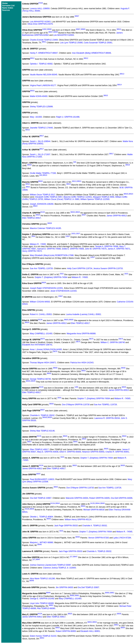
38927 (84, 215)
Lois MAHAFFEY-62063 (40, 22)
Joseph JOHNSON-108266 (42, 204)
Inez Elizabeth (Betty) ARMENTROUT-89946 (92, 53)
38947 (75, 557)
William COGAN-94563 (40, 302)
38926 (78, 212)
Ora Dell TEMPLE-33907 (41, 498)
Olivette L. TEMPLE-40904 (42, 517)
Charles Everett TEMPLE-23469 (44, 40)
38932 (49, 373)
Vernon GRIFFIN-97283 (99, 538)
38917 (42, 136)
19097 (38, 474)
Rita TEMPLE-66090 (46, 608)
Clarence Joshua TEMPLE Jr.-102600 (60, 568)
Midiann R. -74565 (38, 244)
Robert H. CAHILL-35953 (41, 314)
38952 (51, 605)
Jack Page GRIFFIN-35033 (66, 526)
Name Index (8, 8)
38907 (77, 16)
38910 (119, 29)
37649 (40, 3)
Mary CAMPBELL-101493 (41, 334)
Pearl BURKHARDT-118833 (42, 479)
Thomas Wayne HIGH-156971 (43, 363)
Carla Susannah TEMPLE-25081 (98, 43)
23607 (61, 296)
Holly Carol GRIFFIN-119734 (80, 268)
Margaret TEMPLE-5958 (104, 197)
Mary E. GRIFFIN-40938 (48, 452)
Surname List (8, 6)
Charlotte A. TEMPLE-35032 (42, 415)
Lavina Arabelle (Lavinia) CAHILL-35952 (83, 314)
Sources (6, 10)
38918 (29, 165)
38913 (122, 74)
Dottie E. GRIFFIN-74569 (73, 249)
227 (71, 557)
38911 (44, 42)
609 (75, 162)
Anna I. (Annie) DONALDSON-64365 (46, 349)
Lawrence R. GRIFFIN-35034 (107, 418)
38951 (112, 593)
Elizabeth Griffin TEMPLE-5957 (49, 197)
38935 (124, 387)
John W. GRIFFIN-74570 (96, 249)
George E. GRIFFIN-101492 (42, 599)
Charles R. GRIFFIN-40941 (117, 452)
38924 (35, 206)
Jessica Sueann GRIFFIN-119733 (108, 268)
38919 (45, 175)
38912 (32, 58)
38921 (79, 181)
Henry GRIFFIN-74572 (32, 251)
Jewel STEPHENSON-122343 (63, 291)
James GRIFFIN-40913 (117, 216)
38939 (50, 417)
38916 (27, 130)
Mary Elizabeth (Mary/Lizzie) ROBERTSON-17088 (52, 255)
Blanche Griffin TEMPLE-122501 (78, 197)
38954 (95, 622)
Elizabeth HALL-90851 (90, 631)
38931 (84, 371)
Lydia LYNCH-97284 (122, 538)
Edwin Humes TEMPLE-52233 (43, 636)
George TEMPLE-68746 (40, 379)
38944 (97, 503)
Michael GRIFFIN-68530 (94, 510)
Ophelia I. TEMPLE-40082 (41, 64)
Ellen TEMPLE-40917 (32, 218)
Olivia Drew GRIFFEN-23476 (40, 24)
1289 (76, 387)
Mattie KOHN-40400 (39, 96)
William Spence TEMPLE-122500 (95, 199)
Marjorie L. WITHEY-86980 (42, 542)
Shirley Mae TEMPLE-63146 (42, 431)
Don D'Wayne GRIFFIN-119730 (76, 405)
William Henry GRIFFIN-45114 (78, 520)
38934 (33, 381)
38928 (50, 223)
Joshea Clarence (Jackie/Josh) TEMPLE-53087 (51, 565)
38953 (90, 622)
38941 (75, 442)
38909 (83, 29)
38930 (55, 368)
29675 (42, 339)
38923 (69, 184)
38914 (119, 85)
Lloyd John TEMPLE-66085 (42, 603)
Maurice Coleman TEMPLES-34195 (45, 228)
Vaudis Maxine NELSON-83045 (44, 75)
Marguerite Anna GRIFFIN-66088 (81, 334)
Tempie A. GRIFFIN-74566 (107, 246)
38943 (57, 503)
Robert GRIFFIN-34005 (100, 498)
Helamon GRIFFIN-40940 (93, 452)
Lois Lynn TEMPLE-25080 (71, 43)
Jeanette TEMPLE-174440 (41, 128)
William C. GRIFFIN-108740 (113, 342)
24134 (42, 212)
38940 (124, 436)
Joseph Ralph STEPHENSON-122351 (46, 288)
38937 (42, 410)
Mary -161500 (36, 117)
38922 (28, 184)
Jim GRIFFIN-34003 (64, 587)
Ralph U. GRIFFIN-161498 (68, 117)
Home (5, 3)
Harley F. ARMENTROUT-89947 (44, 53)
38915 (32, 91)
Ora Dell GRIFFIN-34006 (122, 498)
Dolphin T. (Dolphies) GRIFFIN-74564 (51, 277)
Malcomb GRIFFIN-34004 (77, 498)
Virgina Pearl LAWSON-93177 (43, 85)
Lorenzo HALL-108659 (40, 9)
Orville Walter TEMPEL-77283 (43, 173)
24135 (92, 503)
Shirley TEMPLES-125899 (41, 107)
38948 (32, 581)
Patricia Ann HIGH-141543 (82, 363)
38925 (73, 212)
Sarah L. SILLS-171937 (40, 154)
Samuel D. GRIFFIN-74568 (49, 249)
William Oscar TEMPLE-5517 (43, 195)
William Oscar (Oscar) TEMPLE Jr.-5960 (62, 199)
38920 (40, 181)
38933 (28, 381)
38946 (78, 537)
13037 (78, 234)
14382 (44, 29)
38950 (107, 593)
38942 (56, 487)
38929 (44, 283)
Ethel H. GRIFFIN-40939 (70, 452)
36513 (74, 181)
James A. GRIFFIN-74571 (119, 249)
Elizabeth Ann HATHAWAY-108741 (37, 345)
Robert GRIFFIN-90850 (66, 631)
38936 (51, 404)
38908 (49, 29)
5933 (73, 234)
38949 (48, 593)
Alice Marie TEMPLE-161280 (42, 579)
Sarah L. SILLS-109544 (40, 141)
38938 (45, 417)
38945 (102, 503)
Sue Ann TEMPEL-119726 (41, 268)
